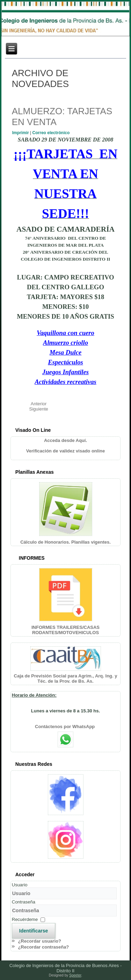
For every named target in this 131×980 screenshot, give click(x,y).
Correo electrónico (51, 133)
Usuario (20, 885)
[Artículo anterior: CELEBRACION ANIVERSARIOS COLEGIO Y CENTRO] (39, 404)
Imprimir (21, 133)
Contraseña (24, 902)
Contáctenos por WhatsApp (65, 727)
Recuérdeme (25, 919)
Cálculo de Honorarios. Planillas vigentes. (65, 542)
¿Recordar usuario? (39, 941)
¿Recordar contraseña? (43, 947)
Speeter (75, 975)
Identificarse (34, 931)
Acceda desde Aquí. (65, 440)
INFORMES (32, 558)
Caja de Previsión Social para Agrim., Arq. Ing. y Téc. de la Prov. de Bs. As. (66, 678)
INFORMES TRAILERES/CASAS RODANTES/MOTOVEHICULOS (65, 630)
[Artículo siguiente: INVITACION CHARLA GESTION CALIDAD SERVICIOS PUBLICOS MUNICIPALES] (39, 409)
